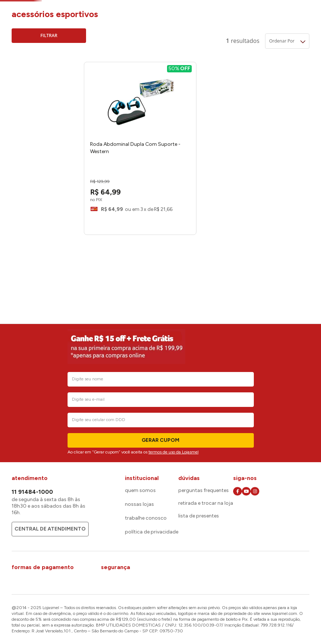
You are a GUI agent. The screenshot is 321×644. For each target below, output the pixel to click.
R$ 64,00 (36, 139)
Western (32, 91)
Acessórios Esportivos (139, 8)
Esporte (100, 8)
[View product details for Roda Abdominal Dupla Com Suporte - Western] (121, 167)
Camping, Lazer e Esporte (56, 8)
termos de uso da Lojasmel (174, 452)
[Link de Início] (17, 8)
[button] (49, 73)
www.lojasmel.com (279, 613)
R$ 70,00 (60, 139)
